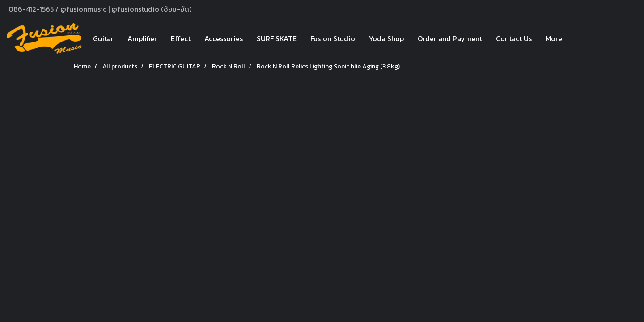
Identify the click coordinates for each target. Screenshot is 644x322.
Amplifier (142, 38)
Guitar (103, 38)
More (554, 38)
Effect (181, 38)
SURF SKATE (277, 38)
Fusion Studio (333, 38)
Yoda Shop (386, 38)
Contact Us (514, 38)
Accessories (224, 38)
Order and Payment (450, 38)
